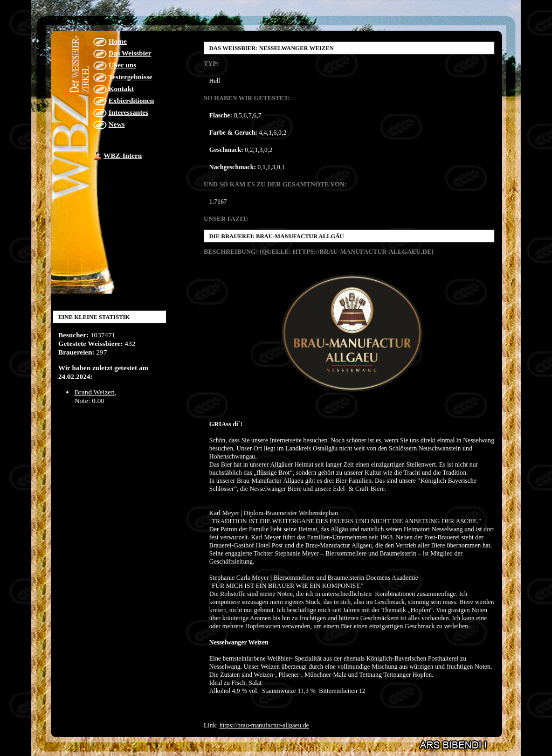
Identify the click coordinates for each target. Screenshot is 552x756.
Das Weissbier (130, 53)
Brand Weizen (95, 392)
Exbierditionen (131, 100)
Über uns (122, 65)
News (116, 124)
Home (118, 41)
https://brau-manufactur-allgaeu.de (264, 725)
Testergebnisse (130, 77)
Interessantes (128, 112)
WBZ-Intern (123, 155)
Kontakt (121, 89)
